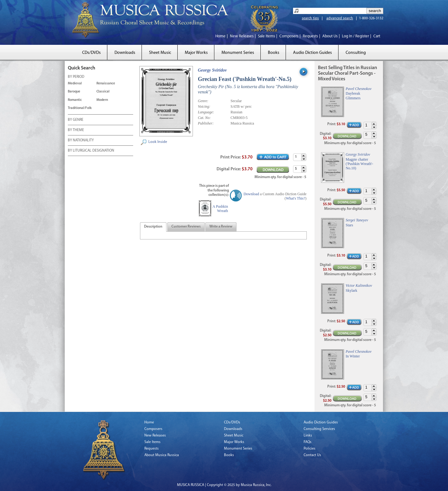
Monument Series (238, 53)
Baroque (74, 92)
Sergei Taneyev (357, 220)
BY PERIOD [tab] (76, 77)
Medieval (75, 84)
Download (251, 194)
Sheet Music (160, 53)
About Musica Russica (162, 455)
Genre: (203, 101)
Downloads (125, 53)
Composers (289, 36)
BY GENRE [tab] (76, 120)
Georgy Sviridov (212, 70)
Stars (349, 225)
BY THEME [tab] (76, 130)
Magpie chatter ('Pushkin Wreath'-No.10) (359, 164)
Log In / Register (355, 36)
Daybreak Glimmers (353, 96)
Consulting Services (319, 429)
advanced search (340, 18)
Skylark (351, 290)
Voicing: (204, 106)
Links (308, 436)
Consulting (356, 53)
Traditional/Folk (80, 108)
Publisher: (206, 123)
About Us (330, 36)
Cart (377, 36)
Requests (310, 36)
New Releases (242, 36)
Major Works (196, 53)
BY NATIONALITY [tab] (81, 141)
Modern (102, 100)
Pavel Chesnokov (359, 89)
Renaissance (106, 84)
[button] (304, 156)
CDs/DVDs (91, 53)
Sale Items (266, 36)
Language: (206, 112)
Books (274, 53)
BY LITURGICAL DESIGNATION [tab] (91, 151)
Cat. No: (204, 118)
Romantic (75, 100)
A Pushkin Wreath (220, 209)
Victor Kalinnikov (359, 286)
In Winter (353, 356)
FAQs (308, 442)
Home (220, 36)
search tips (310, 18)
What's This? (296, 198)
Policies (310, 449)
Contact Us (312, 455)
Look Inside (158, 142)
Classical (103, 92)
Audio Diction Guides (313, 53)
